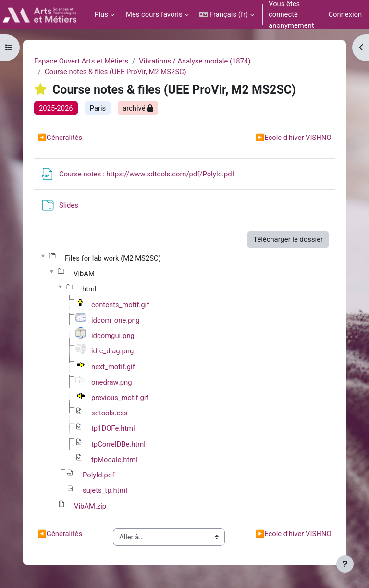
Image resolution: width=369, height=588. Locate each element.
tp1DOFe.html (113, 428)
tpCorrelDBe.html (118, 444)
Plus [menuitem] (101, 14)
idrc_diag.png (112, 351)
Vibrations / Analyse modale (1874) (195, 61)
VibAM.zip (90, 506)
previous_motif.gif (120, 398)
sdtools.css (110, 413)
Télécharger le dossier (288, 239)
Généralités (60, 138)
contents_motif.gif (120, 305)
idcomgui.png (113, 336)
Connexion (345, 14)
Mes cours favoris (154, 14)
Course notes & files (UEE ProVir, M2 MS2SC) (116, 72)
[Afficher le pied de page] (345, 564)
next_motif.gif (113, 367)
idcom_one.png (116, 320)
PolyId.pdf (98, 475)
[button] (227, 15)
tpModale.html (114, 460)
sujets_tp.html (105, 490)
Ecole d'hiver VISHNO (294, 138)
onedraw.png (112, 382)
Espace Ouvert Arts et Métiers (81, 61)
